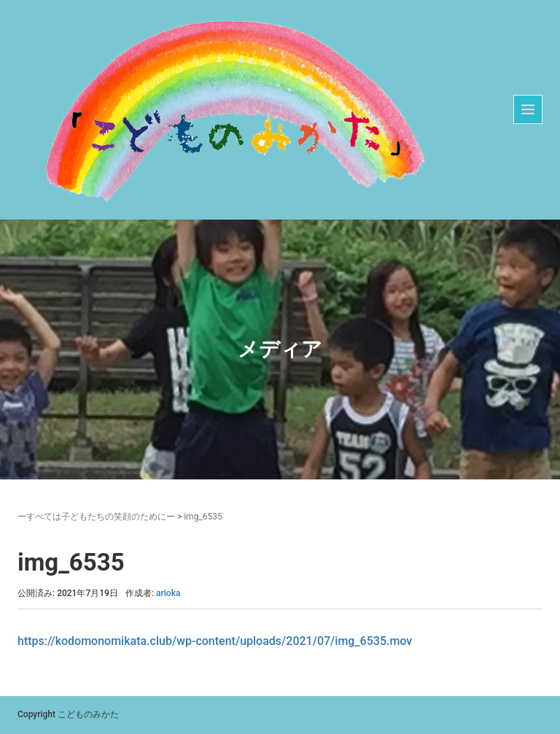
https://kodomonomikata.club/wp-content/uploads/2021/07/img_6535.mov (215, 641)
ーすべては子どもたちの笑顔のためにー (96, 517)
